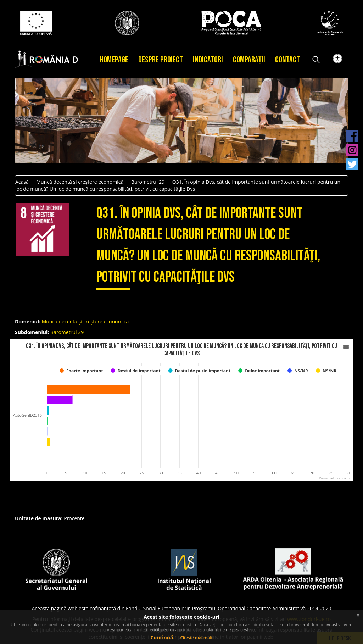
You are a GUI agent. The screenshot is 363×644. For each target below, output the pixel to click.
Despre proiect (161, 60)
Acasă (22, 182)
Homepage (114, 60)
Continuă (162, 637)
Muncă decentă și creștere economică (80, 182)
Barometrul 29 (148, 182)
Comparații (249, 60)
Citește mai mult (196, 638)
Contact (287, 60)
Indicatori (208, 60)
